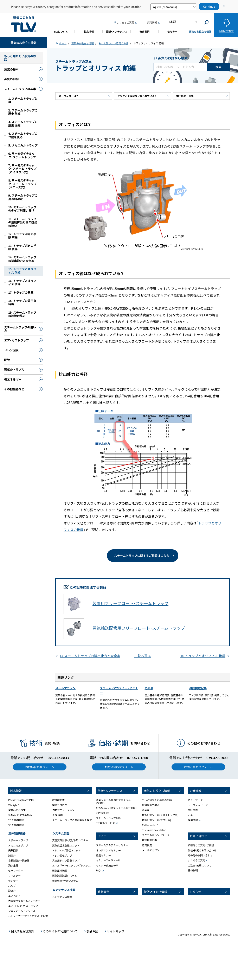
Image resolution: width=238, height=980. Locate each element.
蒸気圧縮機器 (60, 871)
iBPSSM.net (103, 813)
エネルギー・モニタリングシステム (71, 865)
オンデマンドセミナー (108, 850)
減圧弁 (12, 856)
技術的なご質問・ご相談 (201, 845)
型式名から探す (17, 810)
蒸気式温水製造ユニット (66, 845)
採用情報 (193, 820)
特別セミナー (103, 855)
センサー (13, 881)
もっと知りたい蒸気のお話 (157, 800)
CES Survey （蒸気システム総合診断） (116, 808)
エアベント (14, 896)
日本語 (172, 22)
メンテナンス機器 (62, 897)
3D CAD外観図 (16, 825)
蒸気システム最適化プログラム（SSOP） (113, 801)
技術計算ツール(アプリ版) (156, 820)
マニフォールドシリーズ (22, 911)
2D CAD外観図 (16, 820)
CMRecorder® (150, 825)
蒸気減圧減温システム (65, 876)
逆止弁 (12, 891)
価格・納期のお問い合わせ (202, 850)
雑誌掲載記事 (198, 688)
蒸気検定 (147, 845)
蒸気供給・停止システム (65, 881)
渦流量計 (13, 865)
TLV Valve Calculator (154, 830)
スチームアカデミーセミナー (112, 845)
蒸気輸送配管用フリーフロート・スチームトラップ (139, 628)
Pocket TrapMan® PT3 (21, 800)
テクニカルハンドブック (156, 835)
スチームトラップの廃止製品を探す (72, 820)
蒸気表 (149, 688)
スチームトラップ (18, 840)
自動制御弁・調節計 (19, 860)
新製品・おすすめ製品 (20, 815)
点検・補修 (58, 815)
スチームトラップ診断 (108, 818)
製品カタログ (60, 805)
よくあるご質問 (197, 860)
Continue (209, 6)
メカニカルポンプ (18, 845)
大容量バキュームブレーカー (24, 901)
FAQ (98, 870)
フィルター (14, 876)
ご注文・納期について (200, 865)
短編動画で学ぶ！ (151, 805)
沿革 (190, 815)
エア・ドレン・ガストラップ (23, 906)
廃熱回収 (13, 850)
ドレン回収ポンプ (62, 856)
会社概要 (193, 810)
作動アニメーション (63, 810)
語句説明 (193, 870)
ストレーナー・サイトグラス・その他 (28, 916)
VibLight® (14, 805)
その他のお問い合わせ (200, 855)
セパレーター (16, 871)
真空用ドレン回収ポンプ (66, 860)
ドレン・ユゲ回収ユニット (66, 850)
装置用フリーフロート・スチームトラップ (130, 603)
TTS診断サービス (105, 823)
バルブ (12, 886)
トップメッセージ (198, 805)
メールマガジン (65, 688)
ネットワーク (195, 800)
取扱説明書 (58, 800)
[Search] (207, 22)
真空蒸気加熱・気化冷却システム (70, 840)
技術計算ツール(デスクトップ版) (160, 815)
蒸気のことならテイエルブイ (24, 24)
